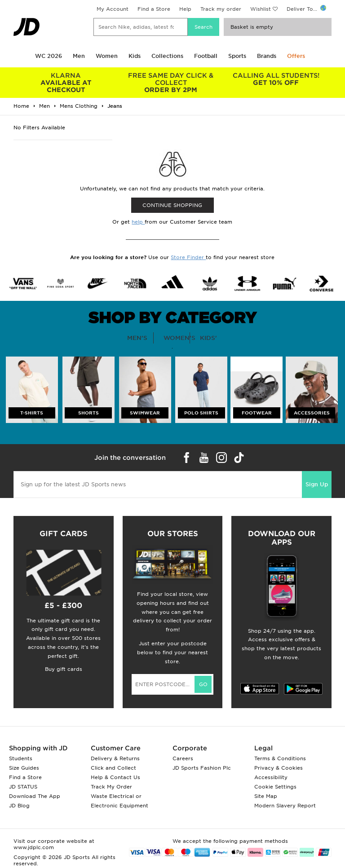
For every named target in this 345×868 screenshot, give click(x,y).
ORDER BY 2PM (171, 83)
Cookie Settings (275, 787)
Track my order (221, 9)
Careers (183, 758)
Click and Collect (113, 768)
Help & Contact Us (115, 777)
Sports (237, 56)
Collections (167, 56)
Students (21, 758)
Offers (296, 56)
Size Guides (24, 768)
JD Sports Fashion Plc (202, 768)
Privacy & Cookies (279, 768)
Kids (135, 56)
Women (107, 56)
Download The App (35, 796)
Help (185, 9)
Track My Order (111, 787)
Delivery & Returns (115, 758)
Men (79, 56)
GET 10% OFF (276, 79)
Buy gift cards (64, 669)
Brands (267, 56)
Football (206, 56)
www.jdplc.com (34, 847)
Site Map (266, 796)
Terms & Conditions (280, 758)
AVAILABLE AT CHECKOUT (66, 83)
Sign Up (317, 484)
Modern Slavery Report (285, 806)
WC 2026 (49, 56)
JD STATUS (23, 787)
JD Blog (19, 806)
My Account (113, 9)
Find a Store (154, 9)
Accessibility (271, 777)
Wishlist (261, 9)
